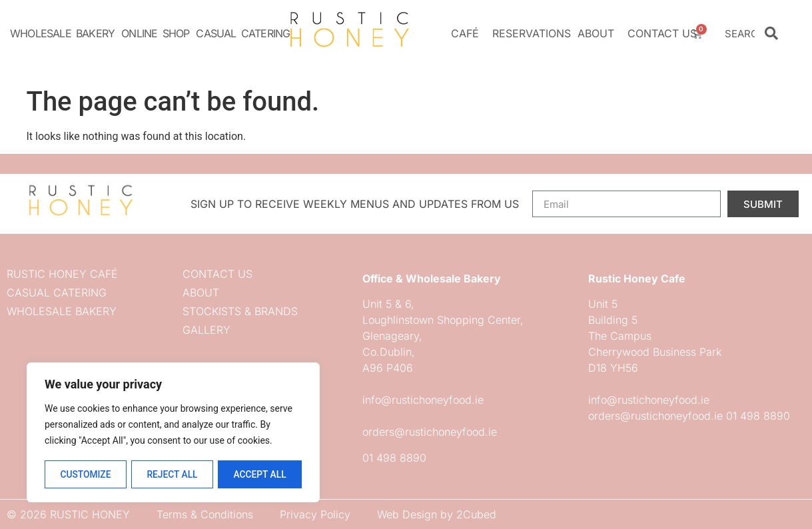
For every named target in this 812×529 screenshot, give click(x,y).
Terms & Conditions (205, 514)
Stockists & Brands (240, 311)
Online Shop (155, 33)
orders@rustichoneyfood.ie (430, 432)
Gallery (206, 330)
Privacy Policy (315, 514)
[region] (173, 433)
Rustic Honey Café (62, 274)
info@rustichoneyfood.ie (423, 400)
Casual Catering (243, 33)
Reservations (532, 33)
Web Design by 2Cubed (437, 514)
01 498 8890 (394, 458)
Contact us (662, 33)
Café (468, 33)
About (599, 33)
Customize (85, 474)
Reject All (172, 474)
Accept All (260, 474)
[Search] (771, 33)
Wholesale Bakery (62, 33)
